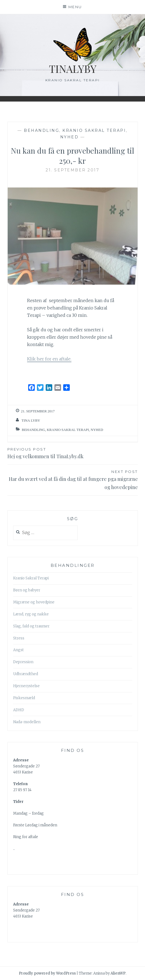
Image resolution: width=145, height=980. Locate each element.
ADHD (19, 710)
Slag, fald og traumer (31, 626)
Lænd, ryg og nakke (31, 614)
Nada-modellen (27, 722)
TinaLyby (73, 69)
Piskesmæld (24, 698)
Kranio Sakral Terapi (94, 130)
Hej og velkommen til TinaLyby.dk (73, 453)
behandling (41, 130)
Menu (75, 7)
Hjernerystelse (26, 686)
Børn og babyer (27, 590)
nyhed (69, 137)
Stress (19, 638)
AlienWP (118, 973)
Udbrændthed (26, 674)
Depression (23, 662)
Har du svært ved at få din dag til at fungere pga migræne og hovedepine (73, 479)
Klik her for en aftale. (49, 359)
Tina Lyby (31, 420)
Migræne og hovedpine (34, 602)
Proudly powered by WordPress (47, 973)
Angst (18, 650)
